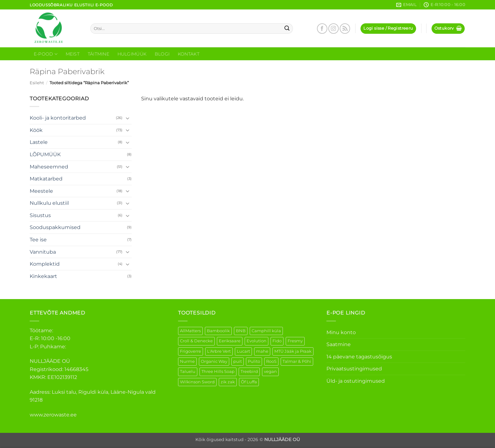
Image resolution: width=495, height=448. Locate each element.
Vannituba (43, 252)
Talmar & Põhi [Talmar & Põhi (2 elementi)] (297, 361)
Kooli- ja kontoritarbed (58, 118)
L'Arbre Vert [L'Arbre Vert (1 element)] (219, 351)
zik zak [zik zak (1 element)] (228, 382)
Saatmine (339, 344)
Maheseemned (49, 167)
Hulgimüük (132, 54)
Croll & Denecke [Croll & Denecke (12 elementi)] (196, 341)
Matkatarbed (46, 179)
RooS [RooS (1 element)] (271, 361)
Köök (36, 130)
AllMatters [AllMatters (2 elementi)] (190, 331)
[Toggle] (128, 118)
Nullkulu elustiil (49, 203)
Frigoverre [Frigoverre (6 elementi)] (191, 351)
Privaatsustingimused (354, 369)
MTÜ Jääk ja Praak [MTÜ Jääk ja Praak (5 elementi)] (293, 351)
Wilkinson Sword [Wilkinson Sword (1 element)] (197, 382)
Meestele (41, 191)
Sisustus (40, 215)
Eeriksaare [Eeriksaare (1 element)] (230, 341)
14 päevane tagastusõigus (359, 357)
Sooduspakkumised (55, 227)
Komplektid (45, 264)
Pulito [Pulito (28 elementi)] (254, 361)
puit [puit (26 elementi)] (238, 361)
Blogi (162, 54)
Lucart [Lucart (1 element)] (243, 351)
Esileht (37, 83)
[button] (388, 29)
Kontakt (189, 54)
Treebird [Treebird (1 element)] (249, 371)
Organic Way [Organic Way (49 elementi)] (214, 361)
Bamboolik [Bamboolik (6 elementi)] (218, 331)
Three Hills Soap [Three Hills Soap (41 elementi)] (218, 371)
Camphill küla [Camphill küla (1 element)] (266, 331)
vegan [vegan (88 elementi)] (270, 371)
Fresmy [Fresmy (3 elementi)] (295, 341)
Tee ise (38, 240)
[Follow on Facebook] (322, 29)
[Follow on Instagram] (334, 29)
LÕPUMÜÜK (45, 154)
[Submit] (287, 29)
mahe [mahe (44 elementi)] (262, 351)
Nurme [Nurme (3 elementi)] (187, 361)
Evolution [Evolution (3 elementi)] (256, 341)
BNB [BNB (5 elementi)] (241, 331)
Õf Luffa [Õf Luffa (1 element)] (249, 382)
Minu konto (341, 332)
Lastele (39, 142)
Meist (73, 54)
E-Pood (46, 54)
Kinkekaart (43, 276)
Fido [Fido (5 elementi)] (277, 341)
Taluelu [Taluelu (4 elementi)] (188, 371)
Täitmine (98, 54)
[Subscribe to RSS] (345, 29)
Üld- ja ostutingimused (356, 381)
